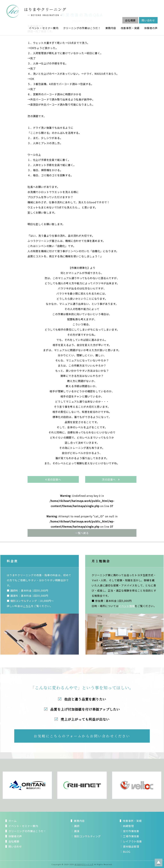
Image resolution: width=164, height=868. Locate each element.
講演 (77, 831)
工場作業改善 (131, 836)
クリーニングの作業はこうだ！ (82, 28)
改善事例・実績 (130, 28)
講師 (77, 826)
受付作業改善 (131, 831)
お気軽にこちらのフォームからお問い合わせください (82, 736)
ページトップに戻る (159, 863)
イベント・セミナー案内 (44, 28)
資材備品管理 (131, 846)
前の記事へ (53, 479)
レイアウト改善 (132, 841)
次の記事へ (111, 479)
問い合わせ (148, 20)
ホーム (12, 821)
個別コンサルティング (87, 836)
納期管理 (128, 826)
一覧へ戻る (82, 533)
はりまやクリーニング (84, 864)
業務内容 (111, 28)
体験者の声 (151, 28)
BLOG (127, 852)
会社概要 (130, 20)
